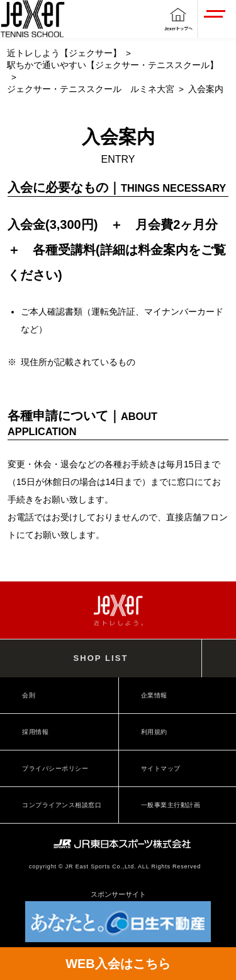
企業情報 (154, 695)
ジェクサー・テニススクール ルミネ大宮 (91, 89)
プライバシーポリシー (55, 768)
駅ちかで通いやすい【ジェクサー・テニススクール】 (113, 65)
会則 (29, 695)
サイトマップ (161, 768)
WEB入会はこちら (118, 964)
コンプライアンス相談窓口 (62, 805)
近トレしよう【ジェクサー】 (64, 53)
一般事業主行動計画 (171, 805)
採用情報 (35, 732)
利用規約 (154, 732)
